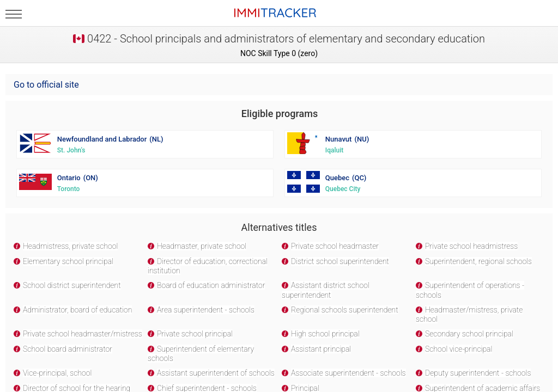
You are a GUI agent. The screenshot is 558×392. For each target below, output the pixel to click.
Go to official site (46, 85)
